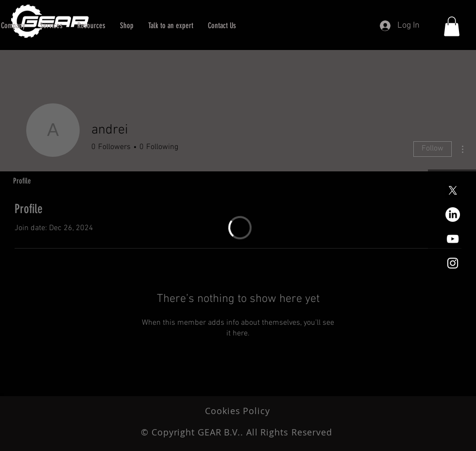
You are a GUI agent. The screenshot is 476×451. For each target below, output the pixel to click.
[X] (453, 190)
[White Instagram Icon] (453, 263)
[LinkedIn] (453, 215)
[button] (171, 26)
